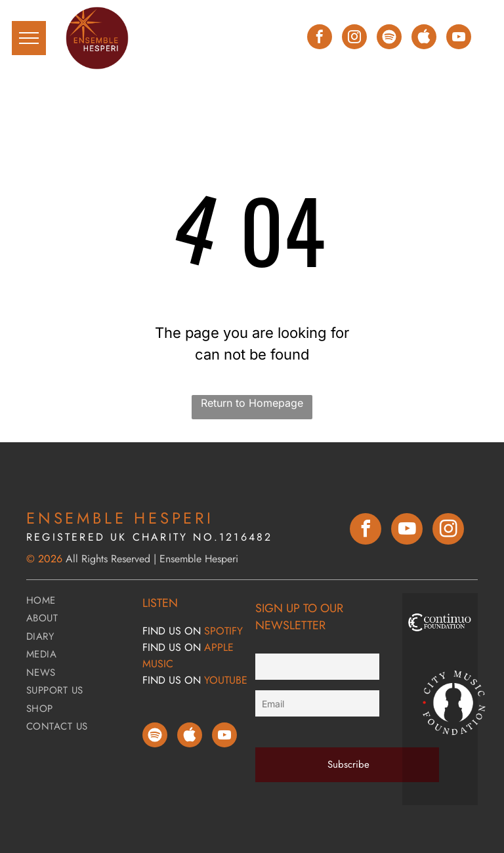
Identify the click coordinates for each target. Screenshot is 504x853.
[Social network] (424, 38)
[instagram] (354, 38)
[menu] (29, 38)
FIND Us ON (172, 631)
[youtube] (459, 38)
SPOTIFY (223, 631)
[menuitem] (79, 602)
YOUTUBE (226, 680)
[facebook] (320, 38)
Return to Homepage (252, 403)
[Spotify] (389, 38)
